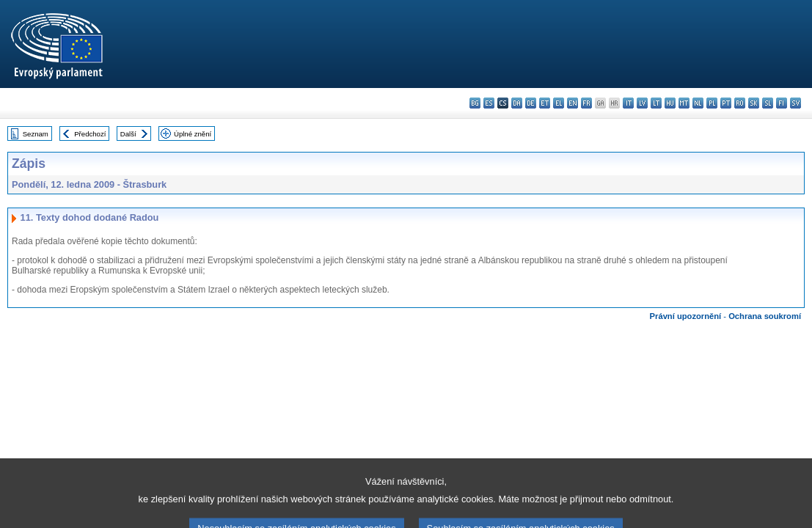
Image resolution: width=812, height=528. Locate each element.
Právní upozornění (686, 316)
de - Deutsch (531, 103)
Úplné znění (193, 134)
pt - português (726, 103)
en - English (573, 103)
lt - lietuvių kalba (656, 103)
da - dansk (517, 103)
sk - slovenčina (754, 103)
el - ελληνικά (559, 103)
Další (128, 134)
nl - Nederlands (698, 103)
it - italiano (628, 103)
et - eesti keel (545, 103)
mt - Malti (684, 103)
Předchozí (90, 134)
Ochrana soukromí (765, 316)
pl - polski (712, 103)
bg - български (475, 103)
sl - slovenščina (768, 103)
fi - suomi (782, 103)
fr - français (586, 103)
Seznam (36, 134)
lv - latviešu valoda (642, 103)
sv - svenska (795, 103)
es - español (489, 103)
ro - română (740, 103)
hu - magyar (670, 103)
